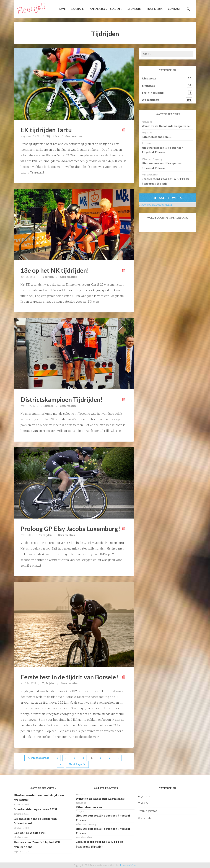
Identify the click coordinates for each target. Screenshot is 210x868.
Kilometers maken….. (157, 137)
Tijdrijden (53, 136)
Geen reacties (74, 136)
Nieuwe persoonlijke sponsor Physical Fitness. (162, 150)
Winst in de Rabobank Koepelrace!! (166, 126)
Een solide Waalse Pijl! (30, 833)
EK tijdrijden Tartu (46, 130)
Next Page (77, 764)
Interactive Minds (128, 865)
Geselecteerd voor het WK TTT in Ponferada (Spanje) (165, 181)
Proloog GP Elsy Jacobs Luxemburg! (70, 528)
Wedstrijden (150, 100)
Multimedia (155, 9)
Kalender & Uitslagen (106, 9)
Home (62, 9)
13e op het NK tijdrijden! (55, 270)
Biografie (78, 9)
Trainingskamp (153, 93)
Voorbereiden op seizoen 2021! (36, 809)
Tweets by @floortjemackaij (156, 205)
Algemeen (149, 78)
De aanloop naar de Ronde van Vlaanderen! (36, 821)
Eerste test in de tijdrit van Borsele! (69, 677)
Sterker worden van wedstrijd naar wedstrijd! (39, 797)
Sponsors (134, 9)
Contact (174, 9)
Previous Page (38, 758)
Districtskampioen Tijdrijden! (62, 399)
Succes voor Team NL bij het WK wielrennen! (37, 844)
